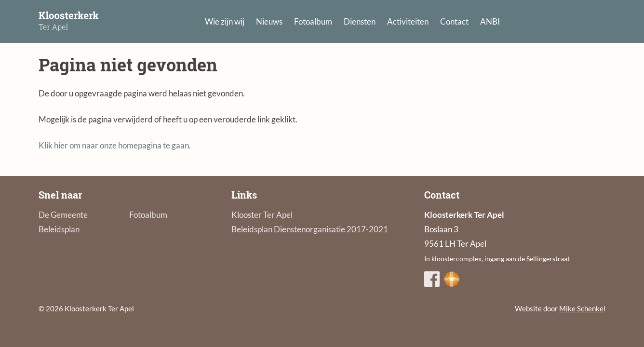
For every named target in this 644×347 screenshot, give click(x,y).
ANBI (490, 21)
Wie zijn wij (225, 21)
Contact (454, 21)
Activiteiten (408, 21)
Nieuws (269, 21)
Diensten (360, 21)
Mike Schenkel (582, 308)
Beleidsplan (59, 229)
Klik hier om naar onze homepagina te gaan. (115, 145)
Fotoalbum (313, 21)
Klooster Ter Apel (262, 215)
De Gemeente (63, 215)
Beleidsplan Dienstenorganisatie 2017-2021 (310, 229)
